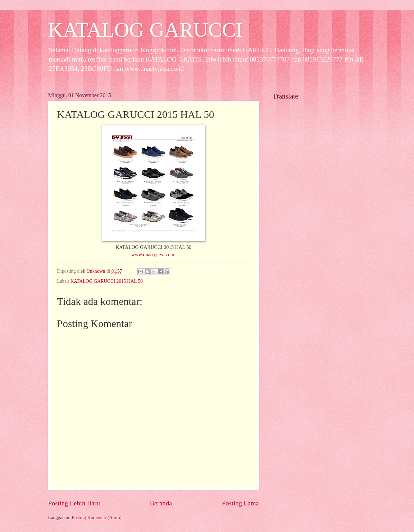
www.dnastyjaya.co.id (153, 254)
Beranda (161, 503)
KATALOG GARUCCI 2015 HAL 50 (107, 281)
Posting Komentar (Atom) (97, 518)
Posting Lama (240, 503)
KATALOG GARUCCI (145, 30)
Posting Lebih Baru (74, 503)
